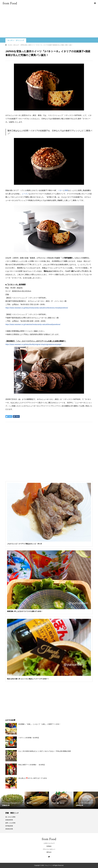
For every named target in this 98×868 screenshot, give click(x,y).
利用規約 (49, 846)
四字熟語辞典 (9, 826)
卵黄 (66, 190)
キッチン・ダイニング (16, 40)
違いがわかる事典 (10, 817)
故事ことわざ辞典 (10, 823)
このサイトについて (49, 843)
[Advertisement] (49, 22)
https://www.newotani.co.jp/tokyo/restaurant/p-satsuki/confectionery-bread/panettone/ (37, 308)
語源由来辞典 (9, 820)
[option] (12, 800)
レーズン (25, 194)
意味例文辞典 (9, 829)
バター (61, 190)
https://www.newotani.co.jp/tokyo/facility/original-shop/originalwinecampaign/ (33, 344)
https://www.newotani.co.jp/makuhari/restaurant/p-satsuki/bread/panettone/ (33, 324)
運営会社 (49, 852)
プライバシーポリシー (49, 849)
